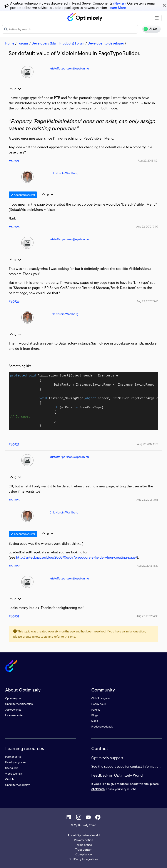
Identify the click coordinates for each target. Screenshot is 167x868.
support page (114, 766)
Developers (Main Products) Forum (58, 43)
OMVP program (100, 698)
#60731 (14, 616)
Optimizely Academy (17, 785)
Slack (95, 721)
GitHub (9, 779)
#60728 (14, 500)
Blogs (95, 715)
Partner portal (13, 757)
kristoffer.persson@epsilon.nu (69, 68)
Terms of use (83, 845)
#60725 (14, 227)
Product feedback (102, 727)
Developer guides (16, 762)
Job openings (13, 710)
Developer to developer (106, 43)
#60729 (14, 566)
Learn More (117, 8)
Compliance (84, 854)
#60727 (14, 444)
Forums (23, 43)
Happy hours (99, 704)
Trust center (83, 849)
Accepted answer (23, 195)
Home (10, 43)
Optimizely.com (14, 698)
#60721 (14, 161)
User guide (12, 768)
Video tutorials (14, 774)
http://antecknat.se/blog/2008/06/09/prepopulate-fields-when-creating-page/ (77, 557)
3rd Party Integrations (84, 859)
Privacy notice (84, 840)
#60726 (14, 301)
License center (14, 715)
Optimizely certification (19, 704)
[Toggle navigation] (157, 18)
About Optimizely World (84, 835)
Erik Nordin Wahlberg (64, 173)
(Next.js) (119, 3)
